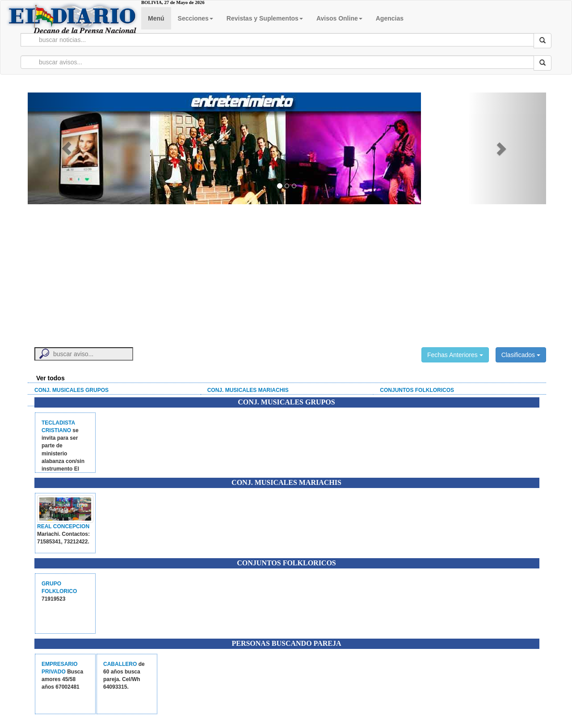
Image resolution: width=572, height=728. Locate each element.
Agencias (390, 18)
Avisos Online (339, 18)
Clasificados (521, 355)
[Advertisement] (287, 271)
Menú (156, 18)
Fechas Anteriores (455, 355)
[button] (67, 148)
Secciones (196, 18)
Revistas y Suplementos (265, 18)
